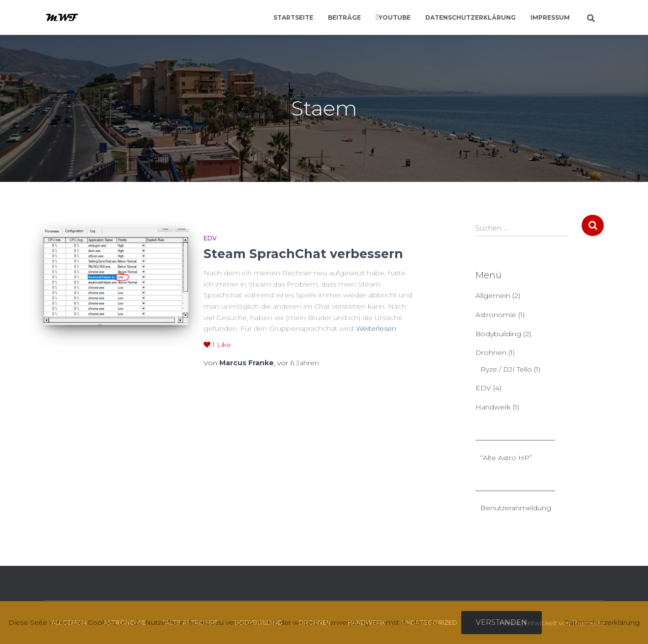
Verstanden (501, 622)
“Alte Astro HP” (506, 458)
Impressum (550, 17)
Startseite (293, 17)
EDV (210, 238)
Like (217, 345)
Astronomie (496, 315)
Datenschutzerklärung (471, 17)
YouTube (395, 17)
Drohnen (491, 352)
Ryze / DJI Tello (506, 369)
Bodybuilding (498, 334)
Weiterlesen (376, 328)
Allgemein (493, 295)
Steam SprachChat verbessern (303, 254)
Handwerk (493, 407)
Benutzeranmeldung (516, 508)
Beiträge (344, 17)
